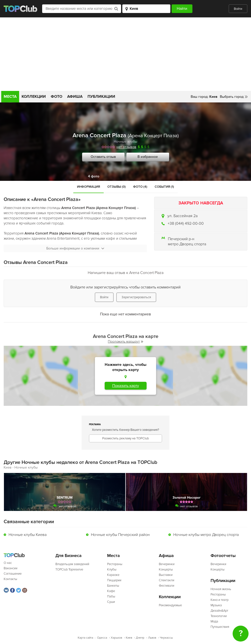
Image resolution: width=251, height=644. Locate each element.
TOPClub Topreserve (69, 570)
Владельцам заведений (72, 564)
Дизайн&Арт (219, 611)
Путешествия (220, 627)
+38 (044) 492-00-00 (186, 223)
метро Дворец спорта (187, 244)
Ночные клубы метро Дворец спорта (206, 535)
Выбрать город (232, 97)
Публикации (101, 97)
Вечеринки (167, 564)
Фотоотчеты (223, 556)
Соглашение (13, 574)
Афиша (75, 97)
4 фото (94, 176)
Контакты (10, 579)
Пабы (111, 596)
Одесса (102, 638)
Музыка (216, 605)
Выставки (166, 575)
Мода (214, 621)
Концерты (166, 570)
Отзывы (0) (117, 187)
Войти (238, 9)
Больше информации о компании (75, 248)
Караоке (113, 575)
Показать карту (126, 386)
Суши (111, 602)
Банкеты (113, 586)
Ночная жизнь (221, 589)
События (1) (164, 187)
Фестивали (167, 586)
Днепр (140, 638)
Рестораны (115, 564)
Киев (129, 638)
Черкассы (166, 638)
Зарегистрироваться (136, 297)
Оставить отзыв (103, 157)
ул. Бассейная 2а (182, 216)
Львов (152, 638)
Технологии (219, 616)
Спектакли (167, 580)
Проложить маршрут (125, 341)
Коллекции (34, 97)
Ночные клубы (125, 142)
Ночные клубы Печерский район (120, 535)
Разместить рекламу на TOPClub (125, 438)
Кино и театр (220, 600)
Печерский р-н (181, 239)
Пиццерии (114, 580)
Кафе (111, 591)
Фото (56, 97)
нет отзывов (126, 147)
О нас (8, 563)
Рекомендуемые (170, 605)
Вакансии (11, 568)
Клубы (112, 570)
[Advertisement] (125, 54)
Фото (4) (140, 187)
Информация (88, 187)
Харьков (116, 638)
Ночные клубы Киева (28, 535)
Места (10, 97)
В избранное (148, 157)
